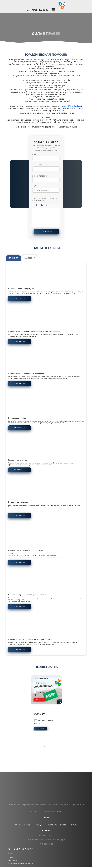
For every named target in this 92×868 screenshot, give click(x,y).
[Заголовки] (37, 205)
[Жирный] (42, 205)
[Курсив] (47, 205)
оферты (37, 723)
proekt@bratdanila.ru (72, 106)
